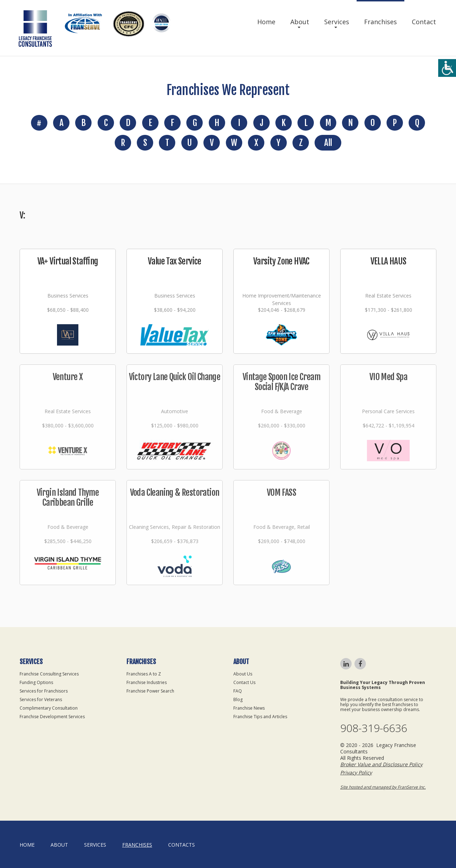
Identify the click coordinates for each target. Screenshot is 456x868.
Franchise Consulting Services (49, 674)
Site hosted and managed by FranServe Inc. (383, 787)
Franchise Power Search (150, 691)
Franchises (380, 22)
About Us (243, 674)
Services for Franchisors (44, 691)
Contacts (182, 845)
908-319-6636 (374, 728)
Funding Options (36, 682)
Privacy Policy (356, 772)
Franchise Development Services (52, 717)
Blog (238, 699)
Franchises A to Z (144, 674)
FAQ (238, 691)
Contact (424, 22)
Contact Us (244, 682)
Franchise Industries (147, 682)
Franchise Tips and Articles (260, 717)
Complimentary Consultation (49, 708)
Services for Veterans (41, 699)
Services (337, 22)
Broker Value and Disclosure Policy (381, 764)
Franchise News (249, 708)
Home (266, 22)
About (300, 22)
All (328, 143)
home (27, 845)
